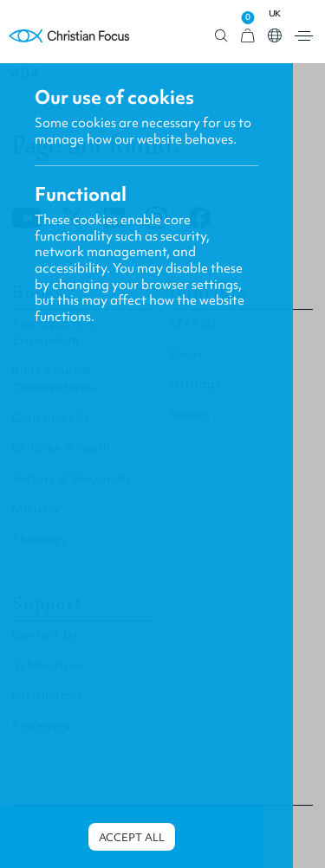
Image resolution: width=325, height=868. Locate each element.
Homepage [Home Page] (69, 36)
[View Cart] (248, 36)
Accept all (132, 837)
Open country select (275, 35)
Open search (221, 36)
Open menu (304, 36)
